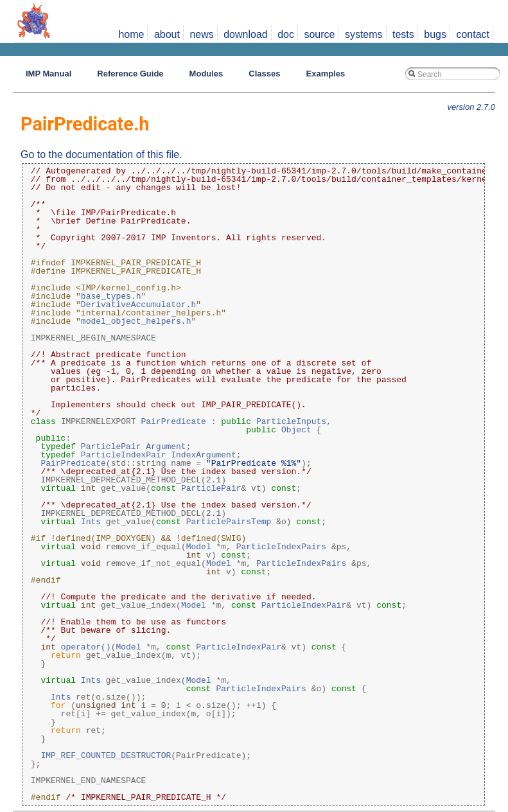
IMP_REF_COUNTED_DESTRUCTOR (106, 755)
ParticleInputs (291, 421)
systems (364, 34)
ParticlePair (111, 446)
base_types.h (111, 296)
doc (286, 34)
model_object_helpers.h (136, 321)
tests (403, 34)
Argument (166, 446)
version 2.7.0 (471, 107)
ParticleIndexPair (124, 455)
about (167, 34)
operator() (86, 647)
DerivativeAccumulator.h (138, 304)
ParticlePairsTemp (229, 522)
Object (296, 430)
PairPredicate (173, 421)
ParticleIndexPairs (281, 547)
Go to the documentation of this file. (101, 154)
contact (473, 34)
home (131, 34)
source (319, 34)
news (201, 34)
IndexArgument (203, 455)
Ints (91, 522)
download (246, 34)
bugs (435, 34)
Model (199, 547)
